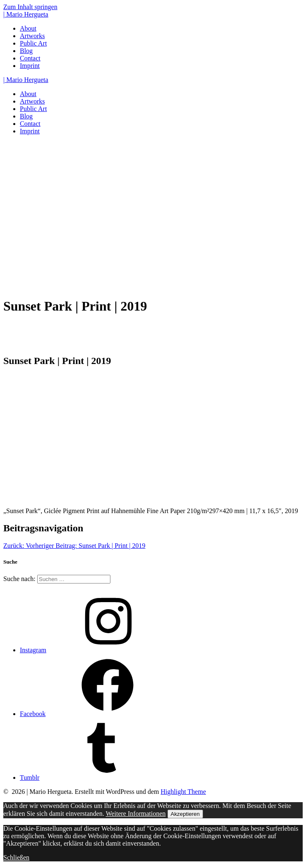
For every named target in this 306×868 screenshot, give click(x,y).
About (28, 28)
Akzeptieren (185, 814)
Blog (26, 51)
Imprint (30, 66)
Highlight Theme (183, 792)
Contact (30, 58)
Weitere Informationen (136, 814)
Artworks (32, 36)
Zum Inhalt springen (30, 7)
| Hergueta (26, 14)
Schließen (16, 857)
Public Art (33, 43)
